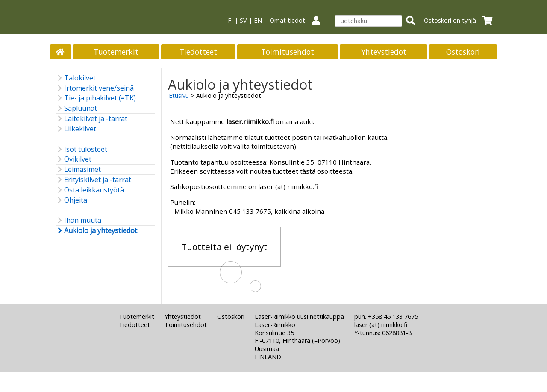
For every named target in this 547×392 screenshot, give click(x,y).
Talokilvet (76, 78)
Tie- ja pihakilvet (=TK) (96, 98)
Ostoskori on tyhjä (461, 20)
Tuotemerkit (116, 52)
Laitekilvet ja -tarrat (91, 119)
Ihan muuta (78, 220)
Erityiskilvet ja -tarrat (93, 180)
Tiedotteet (198, 52)
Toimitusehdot (288, 52)
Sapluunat (76, 108)
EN (258, 20)
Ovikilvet (74, 159)
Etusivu (179, 96)
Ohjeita (71, 200)
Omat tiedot (298, 20)
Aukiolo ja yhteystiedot (96, 231)
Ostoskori (463, 52)
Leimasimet (78, 169)
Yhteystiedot (384, 52)
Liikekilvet (76, 129)
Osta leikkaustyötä (90, 190)
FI (230, 20)
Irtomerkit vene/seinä (95, 88)
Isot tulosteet (81, 149)
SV (243, 20)
